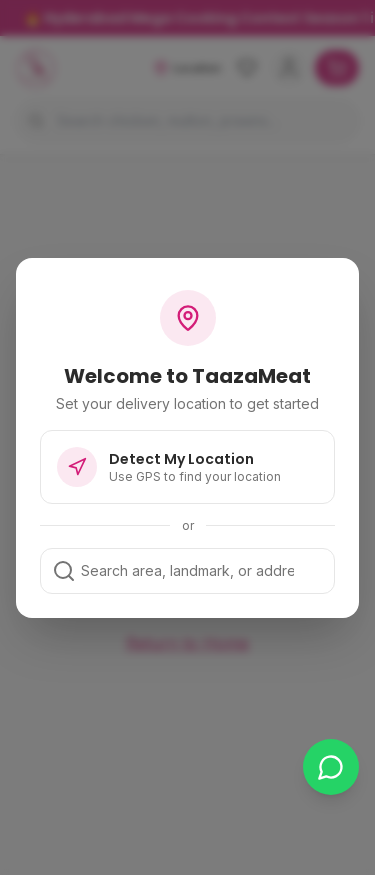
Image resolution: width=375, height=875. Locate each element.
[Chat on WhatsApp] (331, 767)
